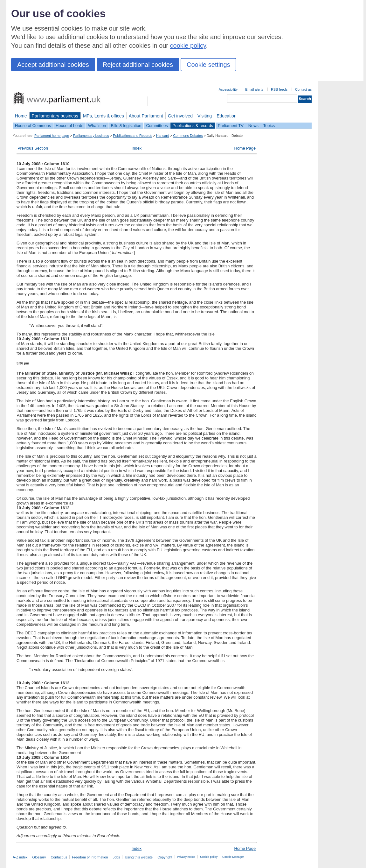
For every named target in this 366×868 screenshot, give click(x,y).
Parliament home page (52, 136)
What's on (97, 126)
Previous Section (33, 148)
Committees (157, 126)
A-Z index (20, 857)
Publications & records (193, 126)
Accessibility (228, 89)
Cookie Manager (233, 857)
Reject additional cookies (138, 65)
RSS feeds (279, 89)
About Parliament (146, 116)
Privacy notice (186, 857)
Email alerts (254, 89)
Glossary (39, 857)
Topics (269, 126)
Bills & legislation (126, 126)
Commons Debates (188, 136)
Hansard (163, 136)
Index (137, 148)
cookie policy (188, 46)
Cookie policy (209, 857)
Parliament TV (231, 126)
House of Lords (69, 126)
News (253, 126)
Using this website (139, 857)
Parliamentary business (55, 116)
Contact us (303, 89)
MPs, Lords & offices (104, 116)
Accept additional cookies (53, 65)
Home (21, 116)
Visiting (205, 116)
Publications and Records (132, 136)
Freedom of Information (90, 857)
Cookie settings (208, 65)
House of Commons (33, 126)
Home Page (245, 148)
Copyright (165, 857)
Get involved (180, 116)
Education (227, 116)
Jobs (116, 857)
